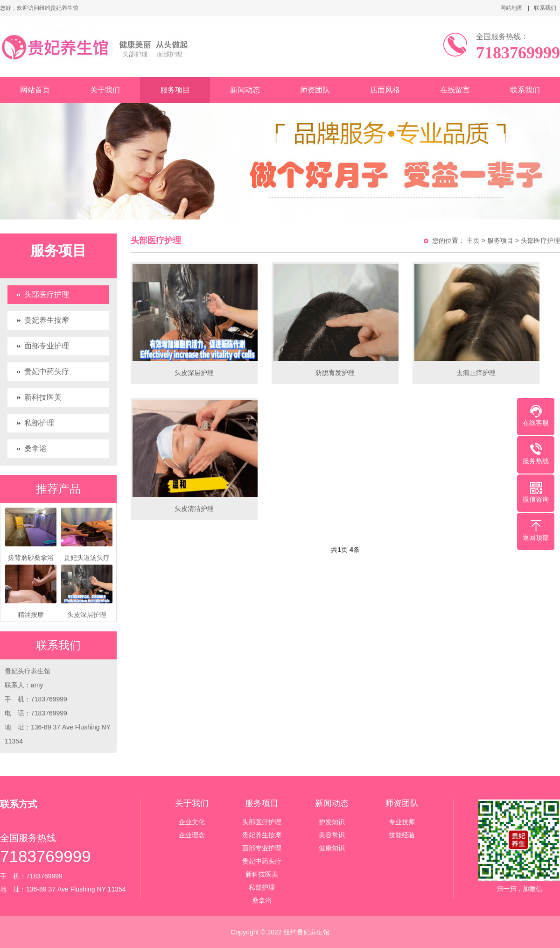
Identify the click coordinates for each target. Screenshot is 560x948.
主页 (473, 241)
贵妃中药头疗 (47, 371)
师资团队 (315, 90)
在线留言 (455, 90)
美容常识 (332, 835)
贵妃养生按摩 (47, 320)
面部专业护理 (47, 346)
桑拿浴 (35, 449)
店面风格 (385, 90)
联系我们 (545, 8)
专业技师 (402, 822)
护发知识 (332, 822)
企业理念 (192, 835)
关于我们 (105, 90)
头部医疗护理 (47, 294)
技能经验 (402, 835)
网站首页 (35, 90)
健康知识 (332, 848)
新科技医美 (43, 397)
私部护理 (39, 423)
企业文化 (192, 822)
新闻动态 (245, 90)
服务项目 (175, 90)
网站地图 (511, 8)
